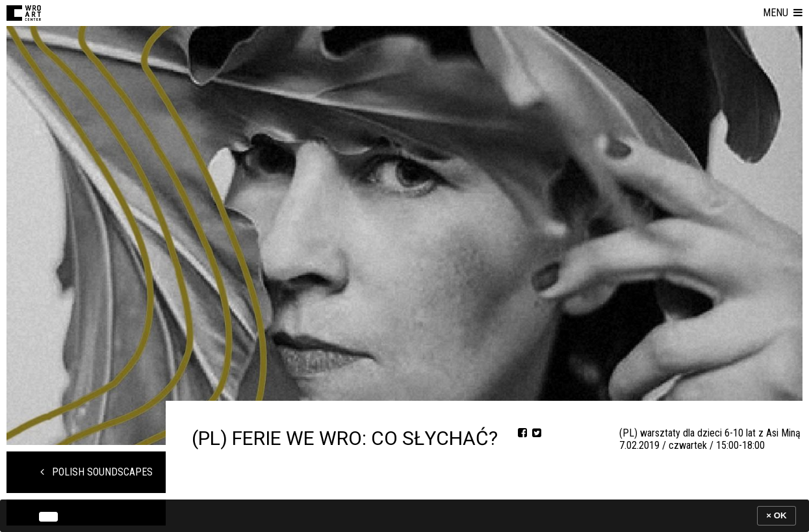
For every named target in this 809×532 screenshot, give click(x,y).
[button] (783, 13)
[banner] (404, 515)
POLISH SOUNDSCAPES (96, 472)
